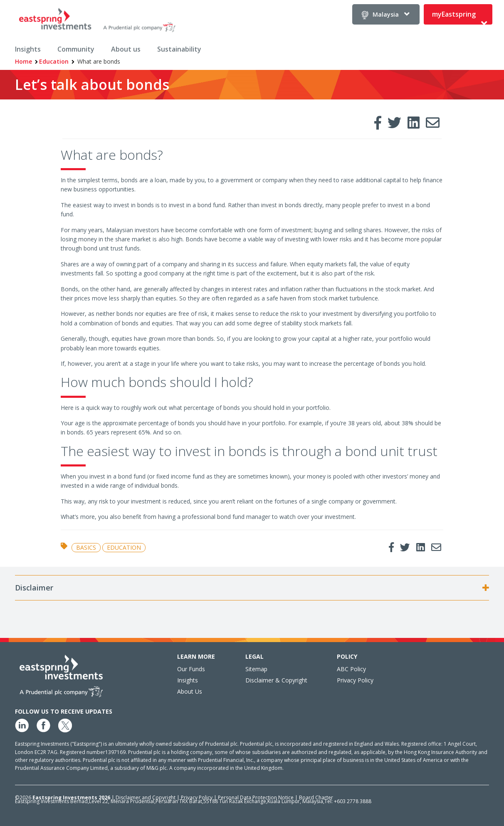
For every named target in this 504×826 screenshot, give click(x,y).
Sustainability (179, 49)
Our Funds (191, 669)
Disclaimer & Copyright (276, 680)
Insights (28, 49)
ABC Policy (351, 669)
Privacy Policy (355, 680)
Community (76, 49)
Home (23, 61)
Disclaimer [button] (35, 588)
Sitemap (256, 669)
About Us (190, 691)
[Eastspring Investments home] (98, 21)
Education (54, 61)
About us (126, 49)
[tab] (252, 588)
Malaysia (386, 14)
